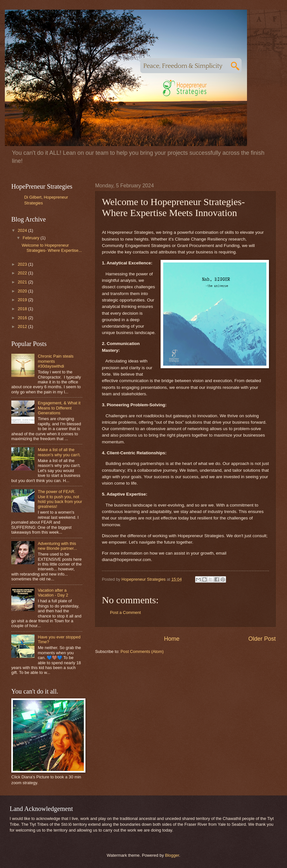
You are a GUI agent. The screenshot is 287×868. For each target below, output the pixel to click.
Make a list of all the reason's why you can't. (59, 452)
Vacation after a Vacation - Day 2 (53, 593)
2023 (23, 264)
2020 (23, 291)
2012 (23, 326)
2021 (23, 282)
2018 (23, 309)
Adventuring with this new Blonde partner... (57, 546)
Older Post (262, 639)
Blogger (172, 855)
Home (172, 639)
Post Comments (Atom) (142, 651)
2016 (23, 318)
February (31, 238)
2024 (23, 230)
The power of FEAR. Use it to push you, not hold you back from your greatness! (60, 499)
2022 (23, 273)
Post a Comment (125, 612)
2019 (23, 300)
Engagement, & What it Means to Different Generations (59, 408)
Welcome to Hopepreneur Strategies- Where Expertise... (52, 248)
